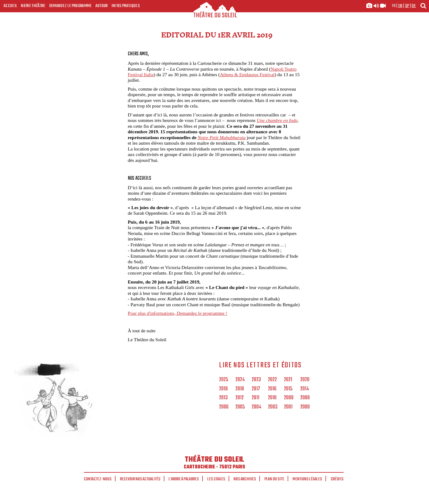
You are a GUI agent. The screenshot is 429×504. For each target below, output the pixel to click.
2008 (305, 398)
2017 (256, 389)
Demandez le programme (71, 6)
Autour (102, 6)
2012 (240, 398)
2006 (224, 407)
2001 (288, 407)
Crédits (337, 479)
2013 (223, 398)
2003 (273, 407)
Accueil (10, 6)
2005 (240, 407)
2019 (223, 389)
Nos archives (245, 479)
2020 (305, 380)
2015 (288, 389)
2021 (288, 380)
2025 (224, 380)
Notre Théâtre (33, 6)
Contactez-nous (98, 479)
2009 (289, 398)
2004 (256, 407)
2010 (272, 398)
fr (394, 6)
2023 (256, 380)
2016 (272, 389)
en (400, 6)
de (414, 6)
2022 (272, 380)
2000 (305, 407)
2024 (240, 380)
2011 (256, 398)
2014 (305, 389)
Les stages (216, 479)
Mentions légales (307, 479)
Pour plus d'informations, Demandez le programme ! (178, 313)
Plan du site (274, 479)
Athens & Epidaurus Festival (247, 74)
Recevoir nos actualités (140, 479)
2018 (240, 389)
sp (407, 6)
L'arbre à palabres (184, 479)
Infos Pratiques (126, 6)
